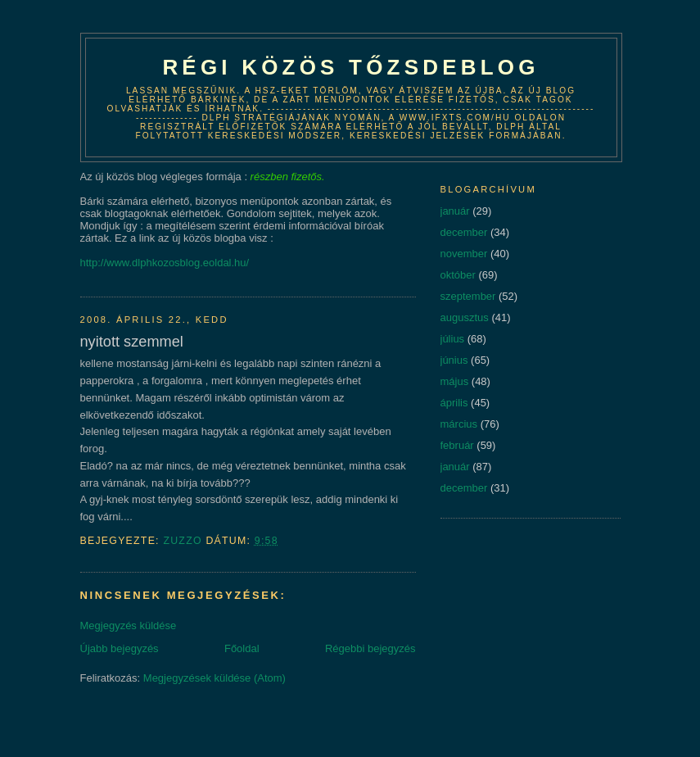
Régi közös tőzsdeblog (350, 67)
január (455, 211)
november (464, 254)
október (458, 275)
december (464, 232)
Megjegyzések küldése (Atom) (215, 678)
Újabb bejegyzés (120, 648)
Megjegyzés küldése (129, 626)
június (454, 360)
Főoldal (242, 648)
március (459, 424)
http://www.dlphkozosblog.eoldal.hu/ (165, 263)
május (455, 381)
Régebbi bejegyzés (370, 648)
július (453, 339)
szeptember (468, 296)
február (457, 445)
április (454, 403)
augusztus (465, 317)
